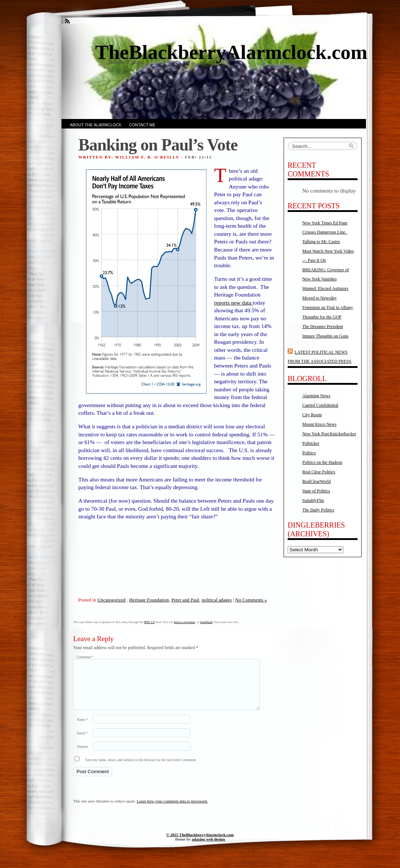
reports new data (233, 303)
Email (82, 742)
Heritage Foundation (149, 600)
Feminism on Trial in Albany (328, 308)
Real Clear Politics (319, 472)
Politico (309, 453)
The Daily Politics (318, 510)
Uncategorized (111, 600)
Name (82, 728)
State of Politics (316, 491)
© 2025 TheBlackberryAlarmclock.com (200, 843)
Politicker (311, 443)
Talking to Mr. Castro (321, 242)
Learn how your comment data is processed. (172, 810)
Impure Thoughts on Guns (325, 336)
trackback (206, 622)
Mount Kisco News (319, 424)
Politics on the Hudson (322, 462)
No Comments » (251, 600)
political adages (217, 600)
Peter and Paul (185, 600)
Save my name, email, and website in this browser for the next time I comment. (141, 769)
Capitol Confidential (320, 405)
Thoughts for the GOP (322, 317)
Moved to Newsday (319, 298)
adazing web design (208, 848)
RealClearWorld (317, 481)
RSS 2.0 (149, 622)
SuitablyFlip (313, 500)
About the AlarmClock (96, 125)
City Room (312, 415)
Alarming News (316, 396)
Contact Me (142, 125)
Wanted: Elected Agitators (325, 288)
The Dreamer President (323, 327)
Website (83, 755)
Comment (85, 657)
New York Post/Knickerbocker (329, 434)
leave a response (184, 622)
